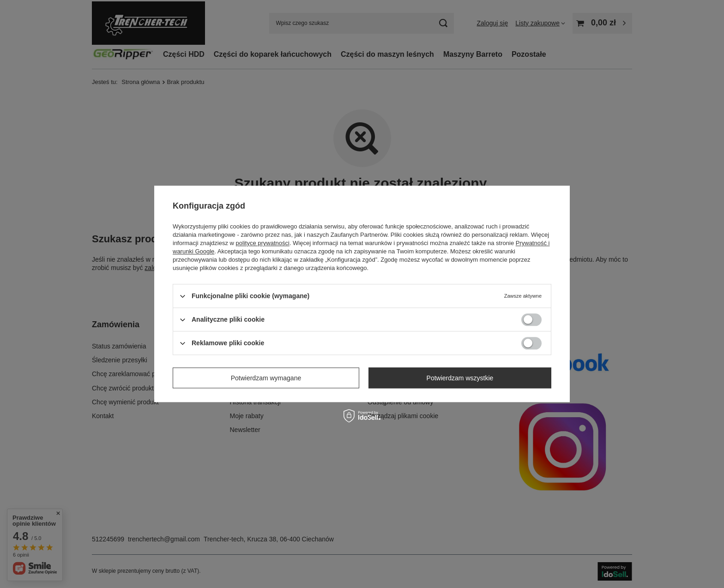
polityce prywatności (263, 243)
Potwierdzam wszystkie (460, 378)
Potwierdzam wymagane (266, 378)
